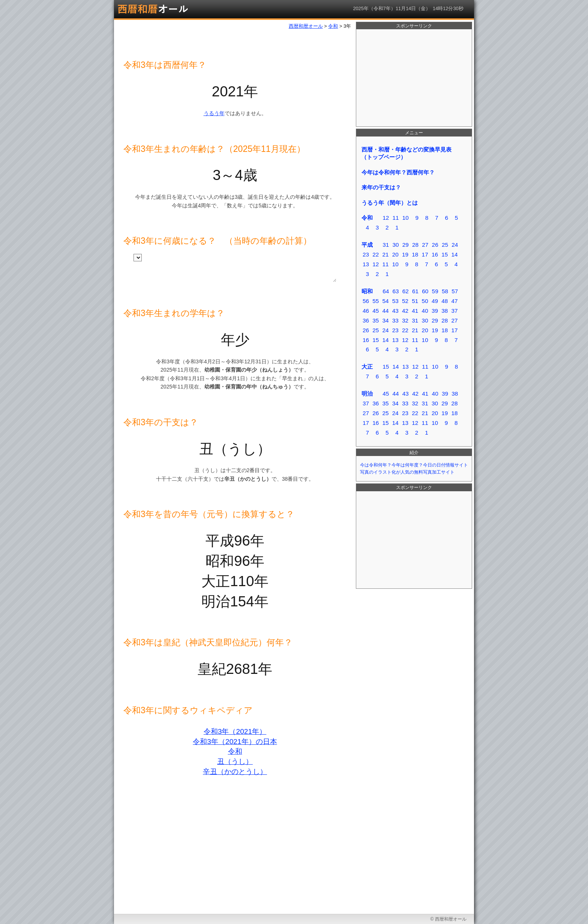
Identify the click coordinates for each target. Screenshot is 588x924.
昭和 (367, 291)
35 (376, 320)
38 (445, 311)
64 (386, 291)
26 (435, 245)
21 (385, 254)
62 (406, 291)
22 (376, 254)
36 (366, 320)
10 (406, 218)
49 (435, 301)
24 (455, 245)
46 (366, 311)
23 (366, 254)
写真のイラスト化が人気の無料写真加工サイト (407, 472)
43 (395, 311)
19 (405, 254)
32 (405, 320)
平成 (367, 245)
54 (385, 301)
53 (395, 301)
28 (415, 245)
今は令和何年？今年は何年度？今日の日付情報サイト (414, 465)
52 (405, 301)
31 (386, 245)
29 (406, 245)
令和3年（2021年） (235, 731)
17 (425, 254)
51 (415, 301)
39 (435, 311)
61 (415, 291)
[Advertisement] (414, 78)
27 (425, 245)
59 (435, 291)
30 (395, 245)
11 (395, 218)
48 (445, 301)
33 (395, 320)
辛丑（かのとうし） (235, 772)
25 (445, 245)
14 (454, 254)
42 (405, 311)
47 (454, 301)
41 (415, 311)
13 (366, 264)
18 (415, 254)
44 (385, 311)
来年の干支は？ (381, 187)
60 (425, 291)
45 (376, 311)
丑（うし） (235, 761)
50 (425, 301)
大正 (367, 367)
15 (445, 254)
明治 (367, 394)
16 (435, 254)
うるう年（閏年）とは (390, 203)
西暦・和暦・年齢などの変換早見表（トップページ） (406, 153)
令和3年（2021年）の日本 (235, 742)
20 (395, 254)
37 (454, 311)
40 (425, 311)
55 (376, 301)
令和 (235, 751)
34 (385, 320)
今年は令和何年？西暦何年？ (398, 172)
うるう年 (214, 113)
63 (395, 291)
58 (445, 291)
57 (455, 291)
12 (386, 218)
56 (366, 301)
